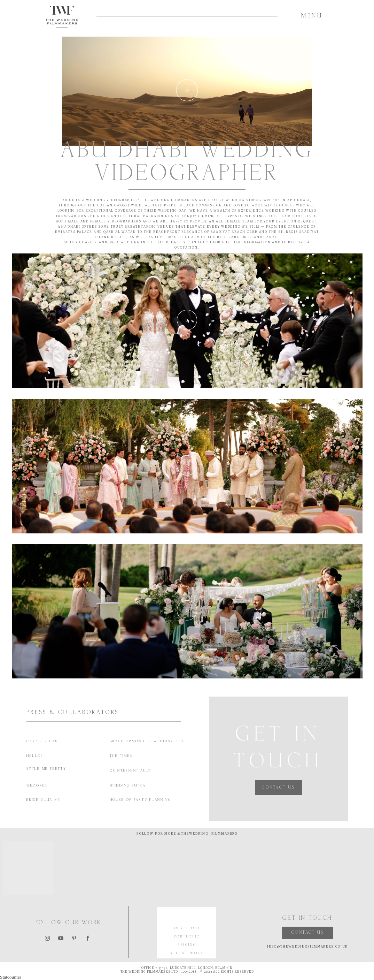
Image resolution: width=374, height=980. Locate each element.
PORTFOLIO (187, 937)
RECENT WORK (187, 954)
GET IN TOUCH (197, 243)
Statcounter (11, 977)
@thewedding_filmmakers (207, 834)
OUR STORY (187, 929)
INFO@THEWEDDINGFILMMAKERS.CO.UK (307, 947)
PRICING (187, 945)
